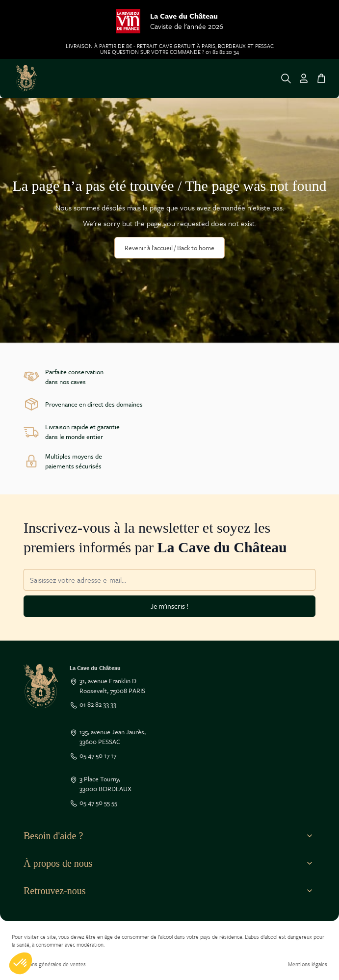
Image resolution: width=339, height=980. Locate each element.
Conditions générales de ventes (49, 964)
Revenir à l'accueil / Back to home (169, 248)
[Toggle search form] (286, 78)
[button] (21, 963)
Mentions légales (308, 964)
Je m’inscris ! (169, 606)
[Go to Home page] (26, 78)
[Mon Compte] (304, 78)
